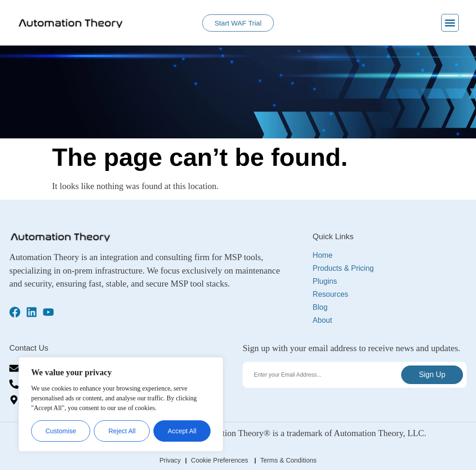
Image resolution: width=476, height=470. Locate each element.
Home (323, 255)
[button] (450, 23)
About (323, 320)
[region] (121, 404)
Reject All (122, 431)
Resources (333, 294)
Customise (61, 431)
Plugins (327, 281)
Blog (320, 307)
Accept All (182, 431)
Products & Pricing (346, 268)
